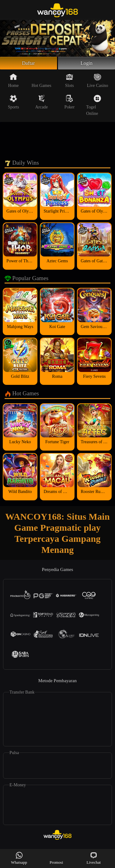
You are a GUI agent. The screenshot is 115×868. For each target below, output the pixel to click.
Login (86, 64)
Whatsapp (19, 858)
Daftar (29, 64)
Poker (69, 104)
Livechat (94, 858)
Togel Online (94, 107)
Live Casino (97, 82)
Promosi (56, 858)
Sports (13, 104)
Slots (69, 82)
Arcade (42, 104)
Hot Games (41, 82)
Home (14, 82)
